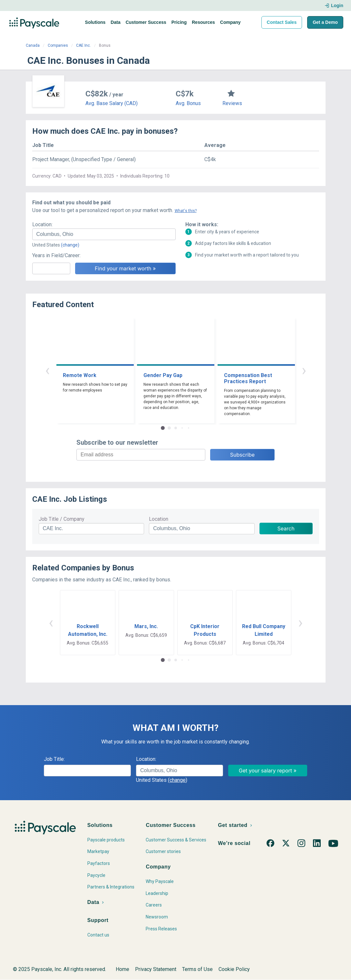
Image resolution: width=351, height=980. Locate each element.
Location (159, 519)
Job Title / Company (62, 519)
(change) (70, 245)
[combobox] (104, 234)
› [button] (304, 370)
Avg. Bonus (188, 103)
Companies (58, 45)
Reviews (232, 103)
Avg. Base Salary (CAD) (112, 103)
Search (286, 529)
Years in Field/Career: (56, 255)
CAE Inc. (83, 45)
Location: (42, 224)
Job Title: (54, 759)
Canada (33, 45)
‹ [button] (47, 370)
